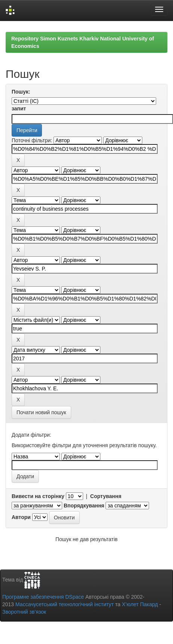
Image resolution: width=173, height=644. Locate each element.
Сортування (106, 496)
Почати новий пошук (41, 412)
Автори (21, 517)
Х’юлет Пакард (140, 604)
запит (19, 109)
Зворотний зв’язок (24, 612)
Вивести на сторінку (38, 496)
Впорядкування (84, 506)
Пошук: (21, 92)
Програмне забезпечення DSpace (43, 597)
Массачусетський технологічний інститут (65, 604)
